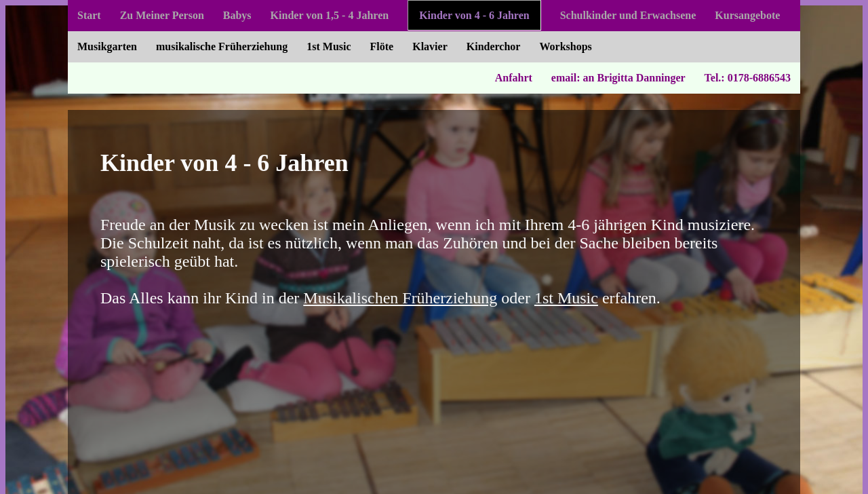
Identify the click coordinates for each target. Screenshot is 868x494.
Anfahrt (514, 78)
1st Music (329, 46)
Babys (237, 15)
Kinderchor (494, 46)
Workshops (565, 46)
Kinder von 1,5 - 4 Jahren (330, 15)
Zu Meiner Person (162, 15)
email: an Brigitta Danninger (618, 78)
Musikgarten (107, 46)
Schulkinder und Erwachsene (628, 15)
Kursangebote (747, 15)
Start (89, 15)
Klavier (430, 46)
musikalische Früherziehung (222, 46)
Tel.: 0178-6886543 (748, 78)
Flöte (382, 46)
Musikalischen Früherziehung (400, 298)
